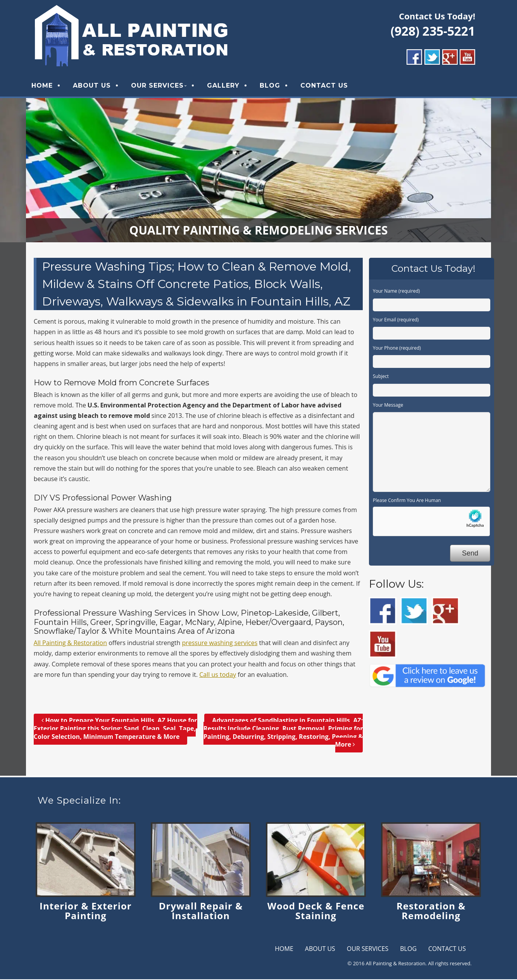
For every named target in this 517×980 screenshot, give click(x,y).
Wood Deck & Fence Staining (316, 912)
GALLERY (226, 86)
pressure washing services (220, 644)
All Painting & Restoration (70, 644)
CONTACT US (327, 86)
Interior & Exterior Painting (86, 912)
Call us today (218, 675)
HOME (45, 86)
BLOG (273, 86)
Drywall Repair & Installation (201, 912)
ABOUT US (95, 86)
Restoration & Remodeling (431, 912)
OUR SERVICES (160, 86)
